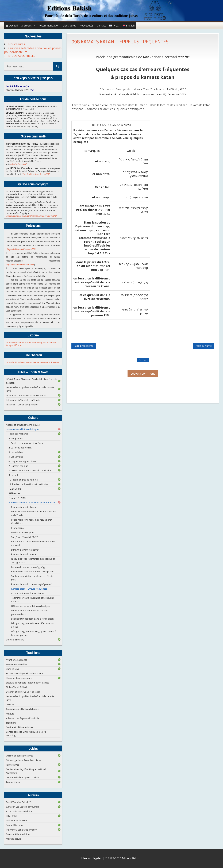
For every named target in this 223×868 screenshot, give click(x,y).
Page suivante (204, 346)
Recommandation (49, 26)
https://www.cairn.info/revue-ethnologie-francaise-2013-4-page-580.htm (33, 344)
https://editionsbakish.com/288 (36, 174)
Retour (143, 360)
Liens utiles (69, 26)
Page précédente (84, 346)
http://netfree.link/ (18, 164)
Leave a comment (143, 373)
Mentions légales (91, 858)
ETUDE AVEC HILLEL (22, 56)
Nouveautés (86, 26)
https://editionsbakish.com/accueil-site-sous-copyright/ (32, 216)
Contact (101, 26)
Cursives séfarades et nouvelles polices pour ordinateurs (33, 50)
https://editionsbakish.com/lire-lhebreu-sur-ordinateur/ (32, 362)
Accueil (14, 26)
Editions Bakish (131, 858)
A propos (28, 26)
